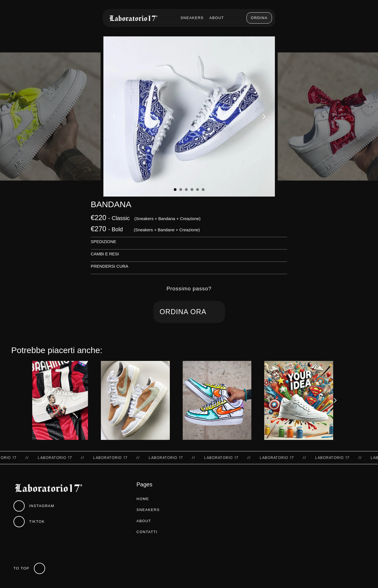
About (217, 18)
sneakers (148, 510)
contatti (147, 532)
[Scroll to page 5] (198, 190)
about (144, 521)
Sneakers (192, 18)
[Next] (264, 116)
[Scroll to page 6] (204, 190)
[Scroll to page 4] (192, 190)
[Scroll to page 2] (181, 190)
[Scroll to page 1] (174, 190)
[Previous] (115, 116)
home (143, 499)
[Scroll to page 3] (186, 190)
